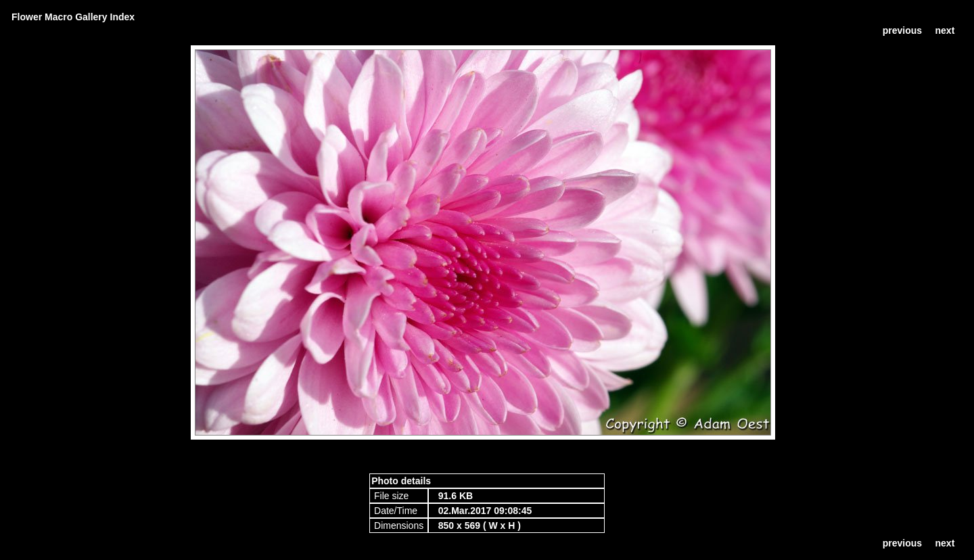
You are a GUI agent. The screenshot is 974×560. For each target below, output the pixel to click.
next (945, 30)
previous (902, 30)
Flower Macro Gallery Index (73, 17)
